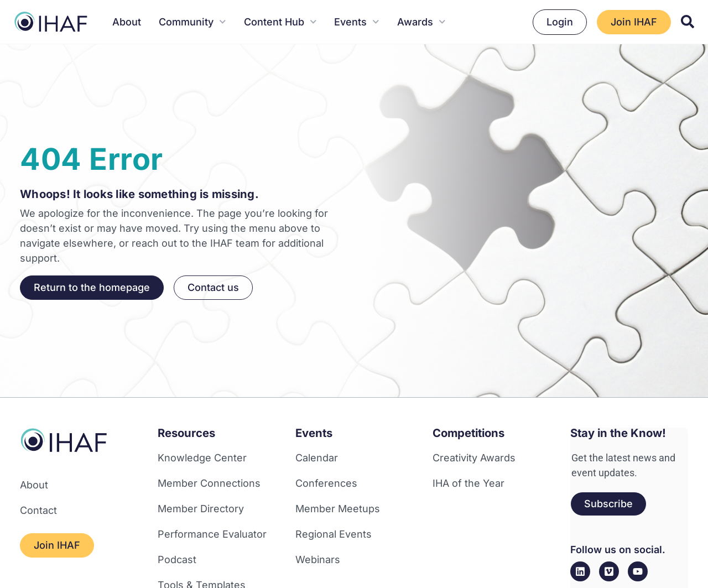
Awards (421, 22)
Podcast (177, 560)
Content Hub (280, 22)
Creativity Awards (474, 458)
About (127, 22)
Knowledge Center (202, 458)
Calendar (317, 458)
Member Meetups (338, 509)
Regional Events (334, 534)
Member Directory (201, 509)
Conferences (326, 483)
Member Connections (209, 483)
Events (357, 22)
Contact (38, 510)
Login (560, 22)
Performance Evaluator (212, 534)
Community (192, 22)
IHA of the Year (468, 483)
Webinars (318, 560)
